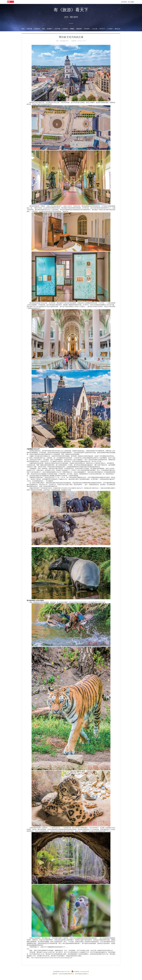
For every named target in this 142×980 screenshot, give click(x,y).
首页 (23, 29)
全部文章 (29, 29)
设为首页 (124, 2)
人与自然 (110, 29)
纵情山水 (118, 29)
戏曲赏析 (79, 29)
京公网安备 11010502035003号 (80, 972)
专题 (43, 29)
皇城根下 (50, 29)
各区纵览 (37, 29)
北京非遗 (57, 29)
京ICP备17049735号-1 (65, 972)
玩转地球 (87, 29)
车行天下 (102, 29)
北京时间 (65, 29)
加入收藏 (131, 2)
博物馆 (72, 29)
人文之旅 (94, 29)
